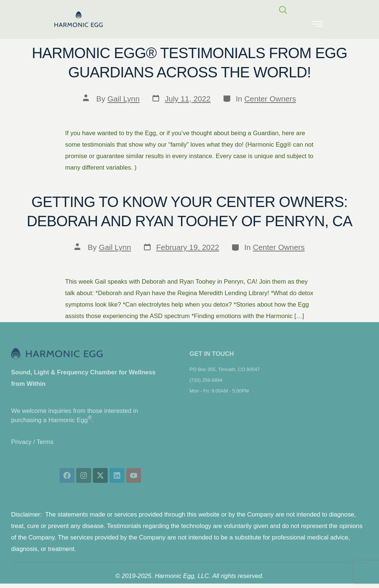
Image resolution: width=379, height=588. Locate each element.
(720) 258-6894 (206, 380)
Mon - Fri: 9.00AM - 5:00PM (219, 391)
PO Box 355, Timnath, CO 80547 (225, 369)
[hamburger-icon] (318, 25)
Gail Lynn (123, 99)
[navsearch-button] (283, 11)
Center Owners (270, 99)
